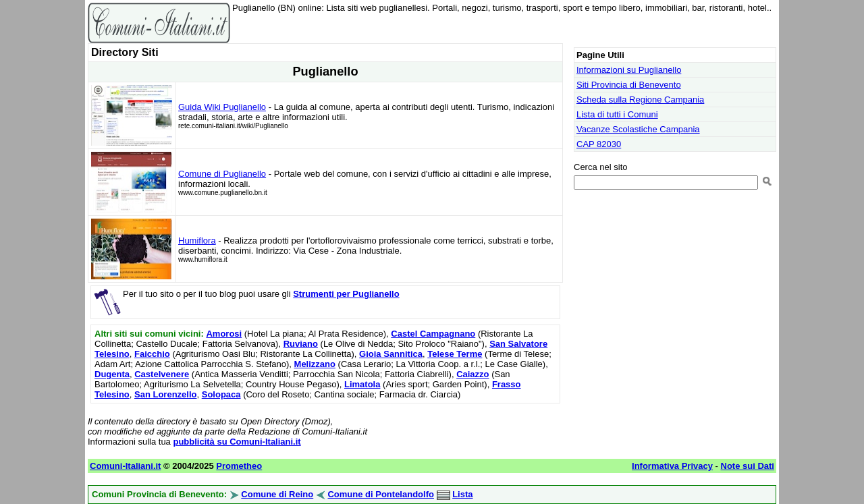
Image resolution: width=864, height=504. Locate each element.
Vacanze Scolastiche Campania (638, 129)
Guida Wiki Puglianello (222, 107)
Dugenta (112, 374)
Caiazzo (473, 374)
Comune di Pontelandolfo (380, 494)
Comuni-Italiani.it (125, 466)
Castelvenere (162, 374)
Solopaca (221, 394)
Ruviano (301, 344)
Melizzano (315, 364)
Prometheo (239, 466)
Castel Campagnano (433, 334)
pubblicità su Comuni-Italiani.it (237, 442)
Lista (462, 494)
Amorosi (224, 334)
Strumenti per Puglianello (346, 294)
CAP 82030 (599, 144)
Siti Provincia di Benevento (629, 85)
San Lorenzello (165, 394)
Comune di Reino (277, 494)
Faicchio (152, 354)
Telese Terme (455, 354)
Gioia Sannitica (391, 354)
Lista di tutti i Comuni (617, 114)
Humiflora (197, 241)
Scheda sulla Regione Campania (640, 100)
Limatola (362, 384)
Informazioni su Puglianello (629, 70)
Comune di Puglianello (222, 174)
